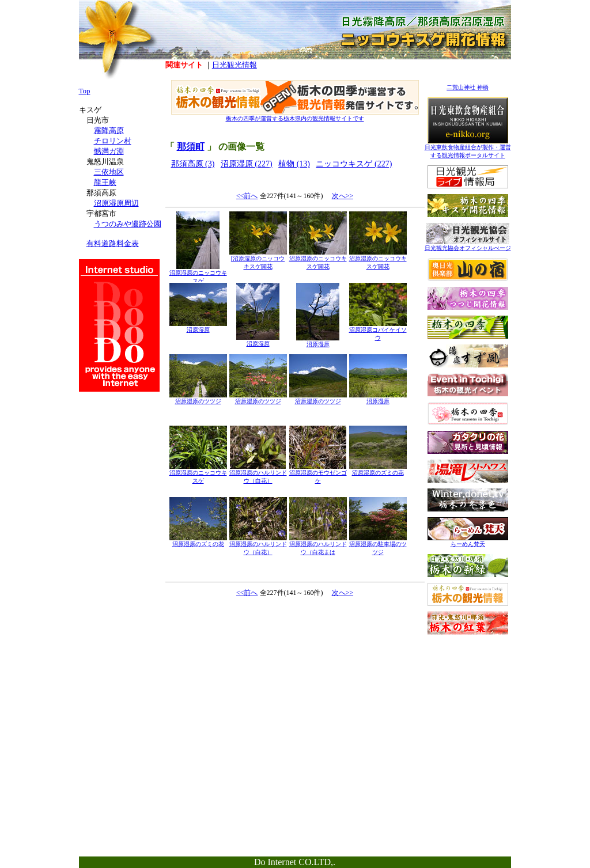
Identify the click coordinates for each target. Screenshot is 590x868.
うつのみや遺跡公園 (128, 224)
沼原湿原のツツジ (198, 398)
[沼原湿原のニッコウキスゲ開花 (258, 259)
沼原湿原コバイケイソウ (378, 331)
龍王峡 (105, 182)
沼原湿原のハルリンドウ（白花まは (318, 545)
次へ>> (343, 196)
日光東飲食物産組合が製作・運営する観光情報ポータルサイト (468, 148)
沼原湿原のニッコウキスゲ (198, 274)
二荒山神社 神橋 (468, 87)
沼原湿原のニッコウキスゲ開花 (318, 259)
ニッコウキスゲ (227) (354, 164)
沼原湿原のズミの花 (378, 470)
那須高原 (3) (193, 164)
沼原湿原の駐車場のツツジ (378, 545)
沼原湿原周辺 (116, 203)
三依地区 (109, 172)
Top (85, 91)
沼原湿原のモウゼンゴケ (318, 474)
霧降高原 (109, 130)
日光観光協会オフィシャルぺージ (468, 245)
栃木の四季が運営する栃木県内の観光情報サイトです (295, 115)
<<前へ (247, 196)
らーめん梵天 (468, 541)
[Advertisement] (468, 712)
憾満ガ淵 (109, 151)
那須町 (191, 147)
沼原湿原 (198, 327)
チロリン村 (113, 141)
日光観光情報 (235, 65)
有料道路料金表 (113, 243)
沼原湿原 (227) (247, 164)
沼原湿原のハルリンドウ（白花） (258, 474)
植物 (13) (294, 164)
